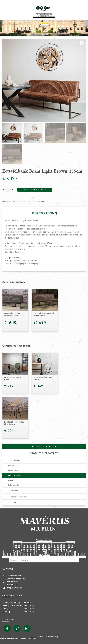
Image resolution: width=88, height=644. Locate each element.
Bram (43, 201)
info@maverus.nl (14, 588)
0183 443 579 (12, 585)
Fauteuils (12, 480)
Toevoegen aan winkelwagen (35, 190)
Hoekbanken (13, 471)
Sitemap (40, 637)
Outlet (13, 502)
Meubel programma (18, 496)
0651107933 (27, 3)
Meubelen (14, 490)
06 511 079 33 (12, 582)
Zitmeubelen (15, 460)
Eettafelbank (35, 201)
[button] (82, 43)
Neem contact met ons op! (11, 3)
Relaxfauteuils (14, 485)
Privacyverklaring (52, 637)
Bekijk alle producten (44, 446)
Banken (11, 466)
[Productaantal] (8, 190)
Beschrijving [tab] (45, 213)
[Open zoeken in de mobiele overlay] (65, 8)
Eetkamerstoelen (17, 201)
